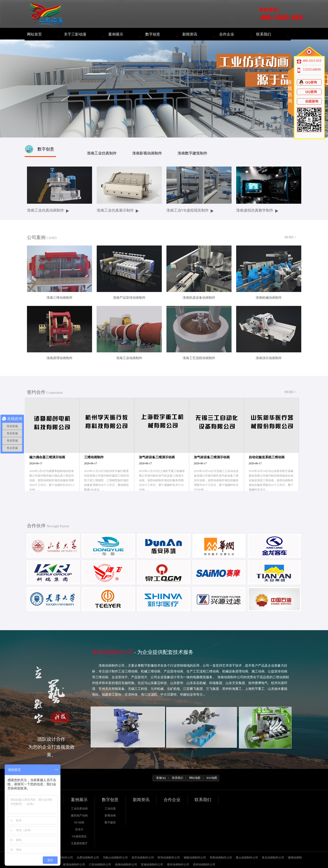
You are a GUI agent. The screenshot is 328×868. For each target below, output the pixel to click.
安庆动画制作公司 (143, 858)
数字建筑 (110, 822)
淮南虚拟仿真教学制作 (255, 210)
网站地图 (195, 778)
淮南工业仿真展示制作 (115, 210)
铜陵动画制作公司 (195, 858)
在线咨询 (309, 101)
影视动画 (110, 816)
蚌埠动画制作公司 (169, 858)
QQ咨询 (308, 82)
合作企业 (227, 34)
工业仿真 (110, 809)
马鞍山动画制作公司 (115, 858)
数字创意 (153, 34)
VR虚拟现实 (79, 836)
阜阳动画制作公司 (221, 858)
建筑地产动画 (79, 816)
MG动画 (79, 822)
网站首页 (34, 34)
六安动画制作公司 (100, 865)
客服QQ (161, 778)
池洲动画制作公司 (126, 865)
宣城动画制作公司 (152, 865)
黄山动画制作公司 (247, 858)
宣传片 (79, 829)
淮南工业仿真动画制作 (46, 210)
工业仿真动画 (79, 809)
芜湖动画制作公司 (62, 858)
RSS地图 (212, 778)
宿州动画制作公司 (204, 865)
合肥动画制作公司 (88, 858)
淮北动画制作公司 (273, 858)
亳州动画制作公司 (178, 865)
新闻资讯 (190, 34)
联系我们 (264, 34)
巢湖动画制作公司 (74, 865)
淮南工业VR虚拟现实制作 (188, 210)
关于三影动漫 (75, 34)
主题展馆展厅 (79, 843)
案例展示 (116, 34)
